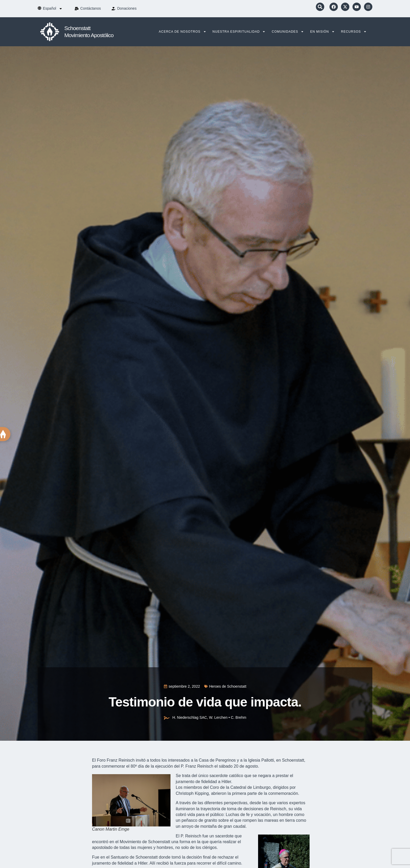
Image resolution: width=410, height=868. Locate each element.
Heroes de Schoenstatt (228, 686)
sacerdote (224, 836)
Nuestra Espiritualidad (239, 32)
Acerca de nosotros (182, 32)
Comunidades (288, 32)
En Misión (322, 32)
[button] (320, 7)
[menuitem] (53, 9)
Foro (101, 760)
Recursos (354, 32)
